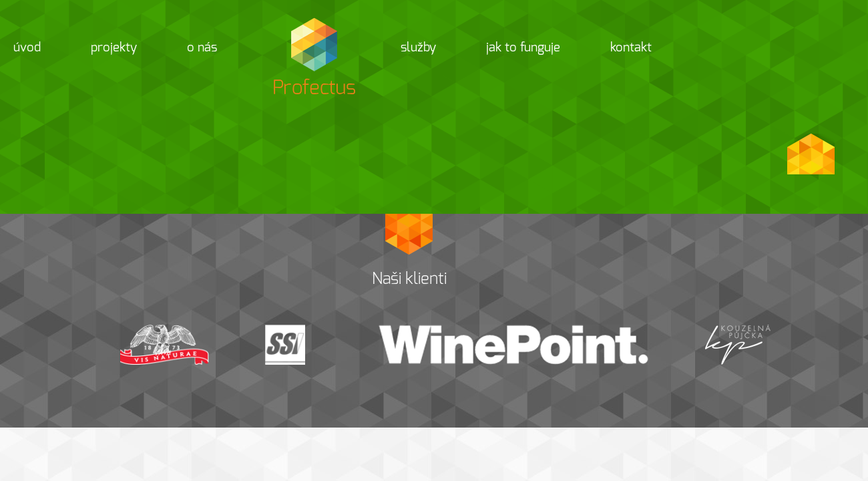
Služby (418, 47)
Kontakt (631, 47)
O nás (202, 47)
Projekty (114, 47)
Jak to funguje (523, 47)
